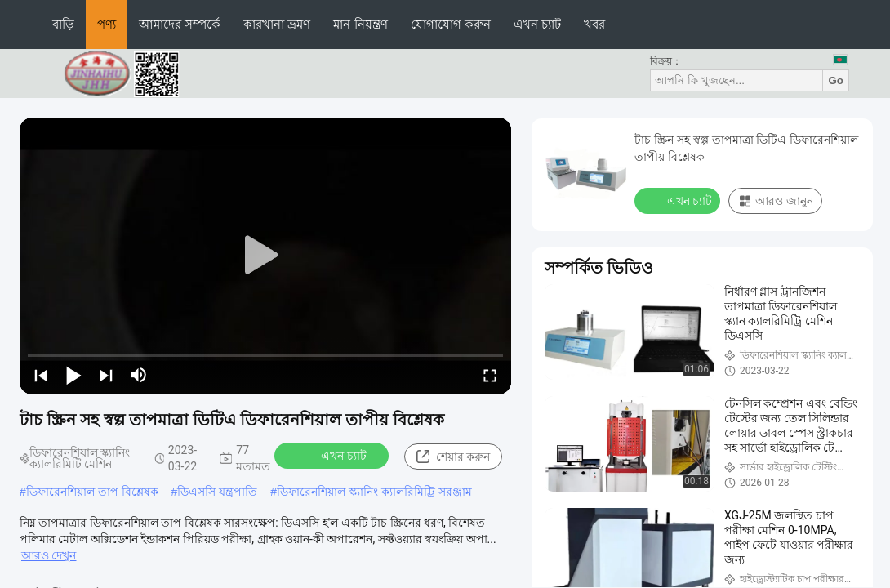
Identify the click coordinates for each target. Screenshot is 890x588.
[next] (106, 375)
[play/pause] (73, 375)
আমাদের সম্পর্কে (180, 24)
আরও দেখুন (49, 555)
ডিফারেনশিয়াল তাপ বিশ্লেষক (92, 492)
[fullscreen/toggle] (490, 375)
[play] (265, 256)
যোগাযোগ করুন (451, 24)
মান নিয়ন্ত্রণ (360, 24)
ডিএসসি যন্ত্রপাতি (217, 492)
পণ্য (107, 24)
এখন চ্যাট (537, 24)
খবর (594, 24)
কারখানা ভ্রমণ (277, 24)
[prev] (41, 375)
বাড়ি (63, 24)
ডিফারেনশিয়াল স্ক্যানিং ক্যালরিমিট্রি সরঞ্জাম (374, 492)
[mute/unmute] (139, 375)
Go (836, 80)
